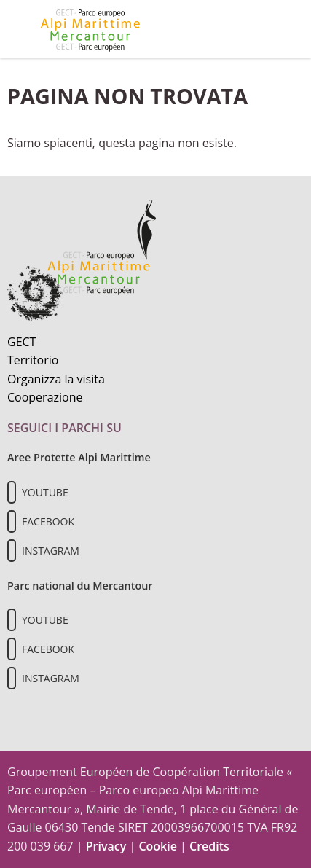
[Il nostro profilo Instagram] (12, 551)
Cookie (158, 846)
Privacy (106, 846)
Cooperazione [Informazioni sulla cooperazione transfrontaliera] (45, 397)
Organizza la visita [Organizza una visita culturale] (56, 379)
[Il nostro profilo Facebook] (12, 521)
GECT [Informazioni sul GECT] (21, 342)
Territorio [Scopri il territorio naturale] (33, 360)
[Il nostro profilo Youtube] (12, 492)
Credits (209, 846)
